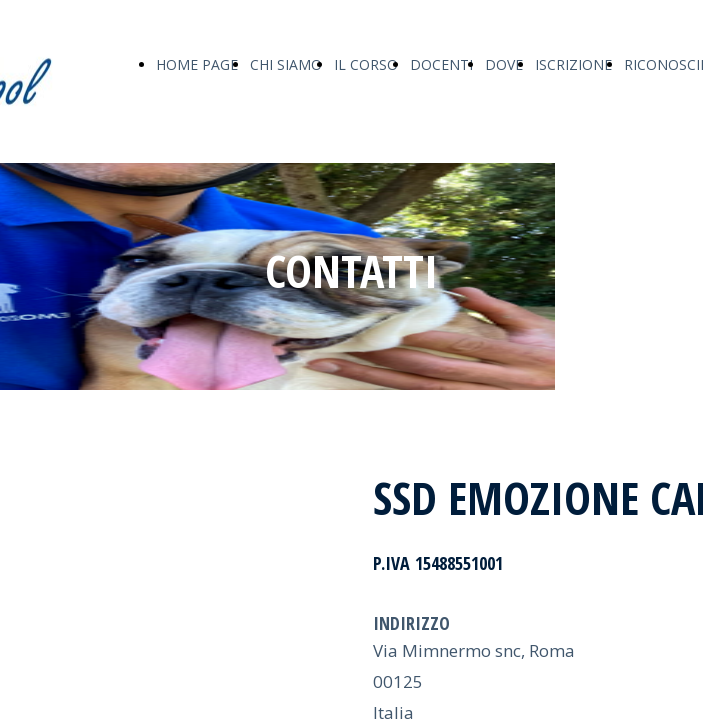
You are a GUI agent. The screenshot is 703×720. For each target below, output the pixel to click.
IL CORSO (366, 64)
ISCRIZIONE (573, 64)
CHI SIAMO (286, 64)
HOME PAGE (197, 64)
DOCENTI (441, 64)
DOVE (504, 64)
